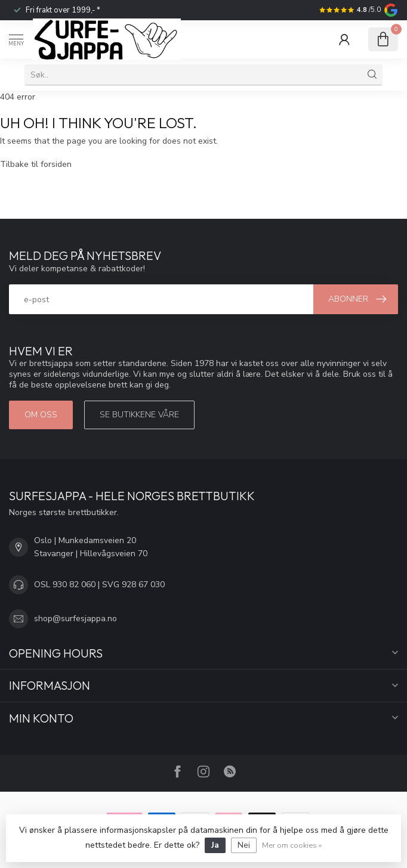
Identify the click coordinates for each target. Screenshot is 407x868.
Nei (244, 845)
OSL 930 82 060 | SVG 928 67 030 (99, 585)
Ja (215, 845)
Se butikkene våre (139, 415)
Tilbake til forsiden (36, 164)
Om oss (41, 415)
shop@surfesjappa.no (75, 619)
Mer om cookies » (292, 845)
